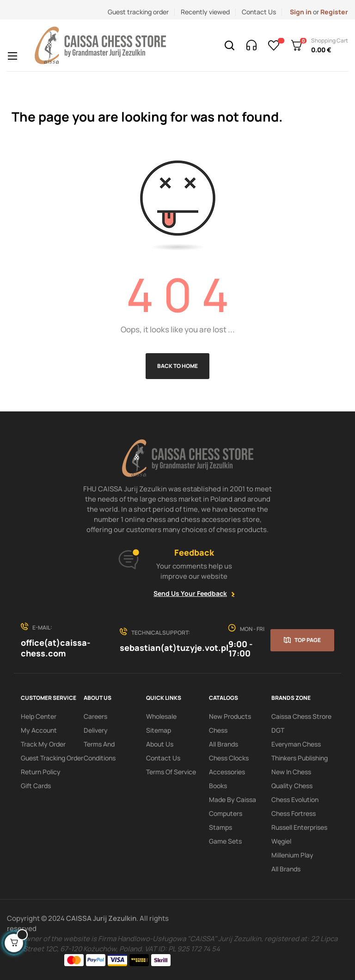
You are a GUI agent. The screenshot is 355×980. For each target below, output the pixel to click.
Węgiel (281, 841)
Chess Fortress (294, 813)
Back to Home (177, 366)
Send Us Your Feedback (190, 593)
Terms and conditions (100, 751)
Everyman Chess (296, 744)
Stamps (220, 827)
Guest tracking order (138, 12)
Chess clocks (229, 758)
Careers (95, 716)
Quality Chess (292, 786)
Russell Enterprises (299, 827)
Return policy (41, 772)
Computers (226, 813)
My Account (39, 730)
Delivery (96, 730)
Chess (218, 730)
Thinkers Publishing (300, 758)
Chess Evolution (295, 799)
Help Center (39, 716)
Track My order (43, 744)
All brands (286, 869)
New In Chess (291, 772)
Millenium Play (292, 855)
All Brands (223, 744)
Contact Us (259, 12)
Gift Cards (36, 786)
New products (230, 716)
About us (160, 744)
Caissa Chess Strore (301, 716)
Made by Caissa (233, 799)
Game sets (225, 841)
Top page (308, 640)
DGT (278, 730)
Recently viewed (205, 12)
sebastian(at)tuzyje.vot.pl (174, 648)
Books (218, 786)
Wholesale (161, 716)
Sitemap (159, 730)
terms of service (171, 772)
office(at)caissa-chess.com (56, 648)
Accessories (227, 772)
